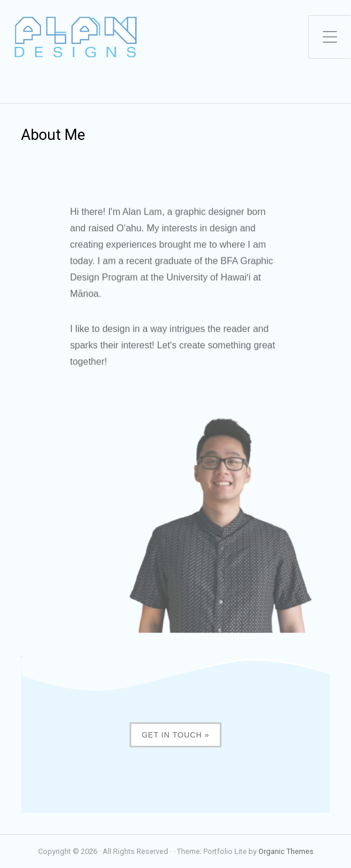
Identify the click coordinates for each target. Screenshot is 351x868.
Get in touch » (176, 735)
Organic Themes (286, 851)
